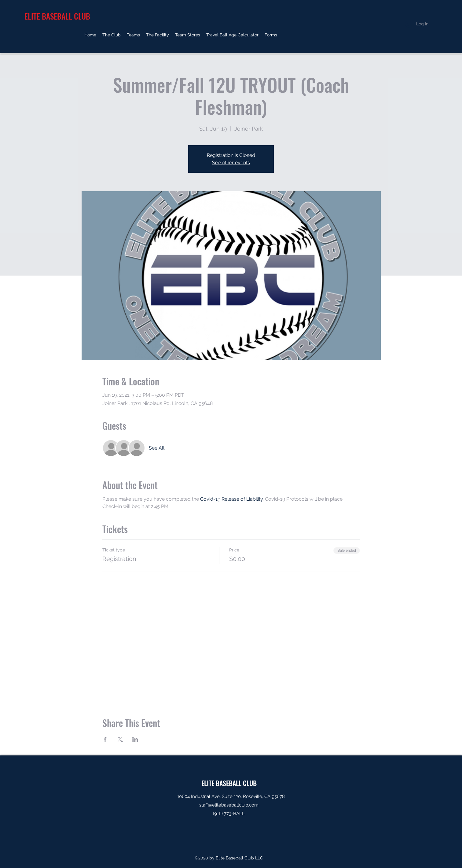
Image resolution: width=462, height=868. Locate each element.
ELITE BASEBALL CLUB (229, 783)
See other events (231, 163)
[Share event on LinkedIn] (135, 739)
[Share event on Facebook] (105, 739)
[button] (112, 35)
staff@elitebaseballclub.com (229, 805)
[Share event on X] (120, 739)
